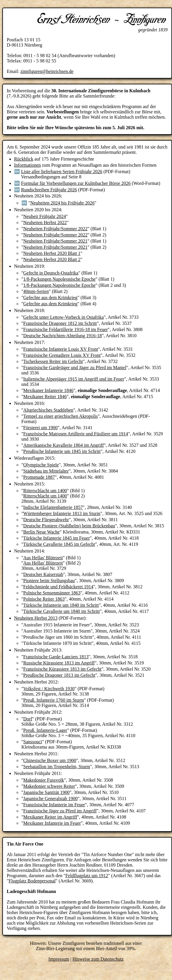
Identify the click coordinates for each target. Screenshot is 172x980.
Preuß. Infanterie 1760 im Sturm (54, 700)
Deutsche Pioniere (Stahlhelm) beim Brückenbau (69, 526)
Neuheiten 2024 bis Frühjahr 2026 (63, 203)
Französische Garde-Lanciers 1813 (56, 657)
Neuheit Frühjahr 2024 (45, 216)
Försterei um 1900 (41, 428)
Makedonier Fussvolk (44, 780)
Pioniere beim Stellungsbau (49, 581)
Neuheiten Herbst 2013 (36, 618)
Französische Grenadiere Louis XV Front (62, 355)
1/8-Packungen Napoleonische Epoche (60, 279)
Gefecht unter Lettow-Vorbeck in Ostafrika (64, 317)
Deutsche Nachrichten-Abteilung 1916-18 (63, 336)
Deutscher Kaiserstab (43, 574)
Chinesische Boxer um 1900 (50, 760)
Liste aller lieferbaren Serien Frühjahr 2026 (62, 172)
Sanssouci (33, 742)
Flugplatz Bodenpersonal (32, 881)
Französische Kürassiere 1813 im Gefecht (62, 669)
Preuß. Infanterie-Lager (45, 730)
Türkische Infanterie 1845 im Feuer (57, 538)
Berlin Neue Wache (42, 532)
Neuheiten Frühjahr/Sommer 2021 (56, 241)
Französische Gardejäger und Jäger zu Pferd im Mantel (75, 368)
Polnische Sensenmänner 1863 (52, 593)
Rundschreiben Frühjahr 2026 (49, 190)
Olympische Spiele (41, 465)
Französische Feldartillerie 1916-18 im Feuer (66, 329)
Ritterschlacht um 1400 (45, 491)
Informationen (27, 165)
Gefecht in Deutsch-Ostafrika (51, 273)
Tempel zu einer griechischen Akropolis (61, 416)
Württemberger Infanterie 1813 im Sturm (62, 513)
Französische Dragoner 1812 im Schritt (60, 323)
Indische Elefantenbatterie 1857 (53, 507)
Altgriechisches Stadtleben (48, 410)
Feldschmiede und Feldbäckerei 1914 (59, 587)
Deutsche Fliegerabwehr (46, 520)
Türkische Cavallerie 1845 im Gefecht (59, 544)
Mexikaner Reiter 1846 (45, 397)
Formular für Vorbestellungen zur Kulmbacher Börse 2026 (76, 183)
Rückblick (24, 159)
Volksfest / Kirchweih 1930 (49, 689)
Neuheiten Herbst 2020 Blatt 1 (52, 253)
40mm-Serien (36, 291)
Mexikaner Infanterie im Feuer (52, 823)
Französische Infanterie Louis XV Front (61, 349)
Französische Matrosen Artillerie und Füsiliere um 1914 (76, 434)
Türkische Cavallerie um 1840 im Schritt (62, 611)
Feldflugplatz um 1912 (87, 876)
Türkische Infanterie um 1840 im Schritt (61, 605)
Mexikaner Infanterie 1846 (48, 390)
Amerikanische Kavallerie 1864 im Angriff (64, 445)
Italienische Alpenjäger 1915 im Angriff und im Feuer (74, 379)
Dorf (28, 719)
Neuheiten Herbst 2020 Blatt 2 (52, 259)
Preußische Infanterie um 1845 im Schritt (62, 451)
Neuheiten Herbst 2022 (45, 223)
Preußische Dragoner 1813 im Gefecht (59, 675)
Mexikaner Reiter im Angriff (50, 817)
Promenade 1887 (39, 477)
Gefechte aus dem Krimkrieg (50, 298)
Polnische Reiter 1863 (44, 599)
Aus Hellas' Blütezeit (43, 558)
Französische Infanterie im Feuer (54, 805)
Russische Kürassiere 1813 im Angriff (59, 663)
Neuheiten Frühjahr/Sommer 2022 (56, 229)
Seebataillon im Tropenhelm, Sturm (57, 767)
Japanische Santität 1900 (47, 792)
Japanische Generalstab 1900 (51, 799)
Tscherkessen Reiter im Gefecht (53, 361)
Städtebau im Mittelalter (46, 471)
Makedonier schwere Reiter (49, 786)
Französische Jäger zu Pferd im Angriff (60, 811)
